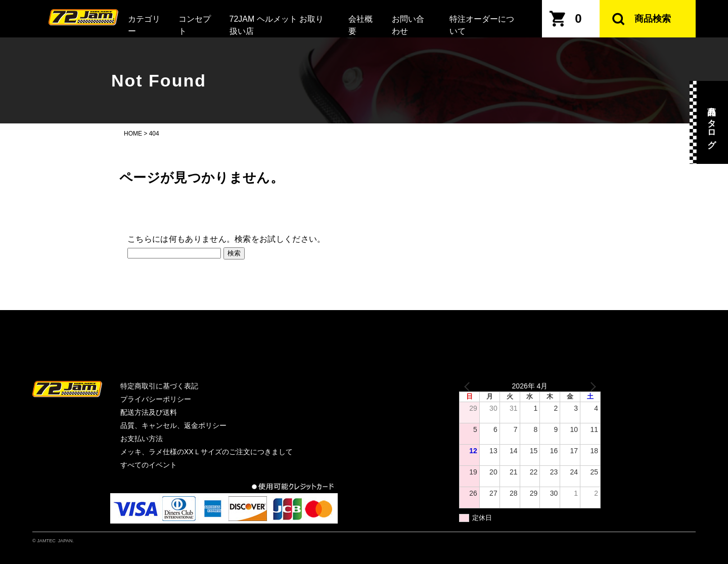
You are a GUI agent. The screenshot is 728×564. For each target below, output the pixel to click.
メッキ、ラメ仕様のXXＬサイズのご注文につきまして (207, 452)
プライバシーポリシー (156, 399)
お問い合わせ (408, 25)
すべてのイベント (149, 465)
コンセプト (195, 25)
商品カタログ (712, 122)
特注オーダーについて (482, 25)
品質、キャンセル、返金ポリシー (173, 425)
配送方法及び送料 (149, 412)
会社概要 (360, 25)
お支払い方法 (142, 439)
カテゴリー (144, 25)
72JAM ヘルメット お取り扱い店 (277, 25)
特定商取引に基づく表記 (159, 386)
